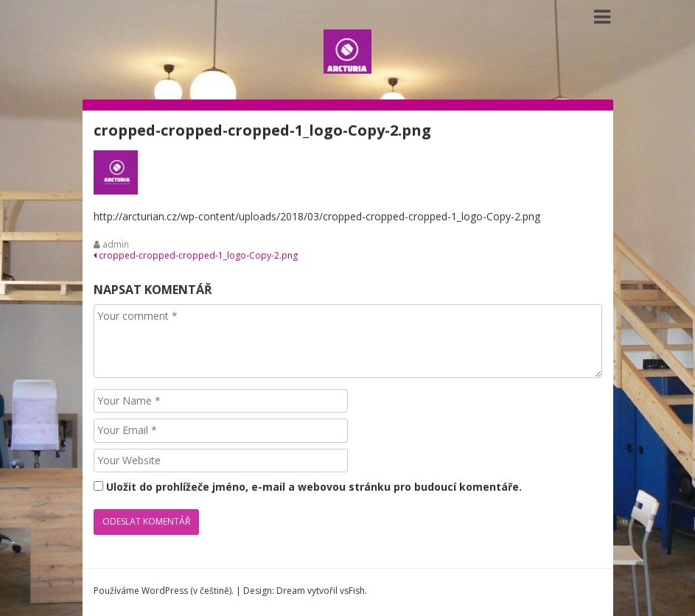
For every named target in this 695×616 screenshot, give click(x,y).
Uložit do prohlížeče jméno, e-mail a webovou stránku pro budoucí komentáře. (314, 487)
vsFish (352, 591)
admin (116, 244)
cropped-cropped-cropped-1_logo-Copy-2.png (196, 255)
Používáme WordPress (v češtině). (164, 591)
